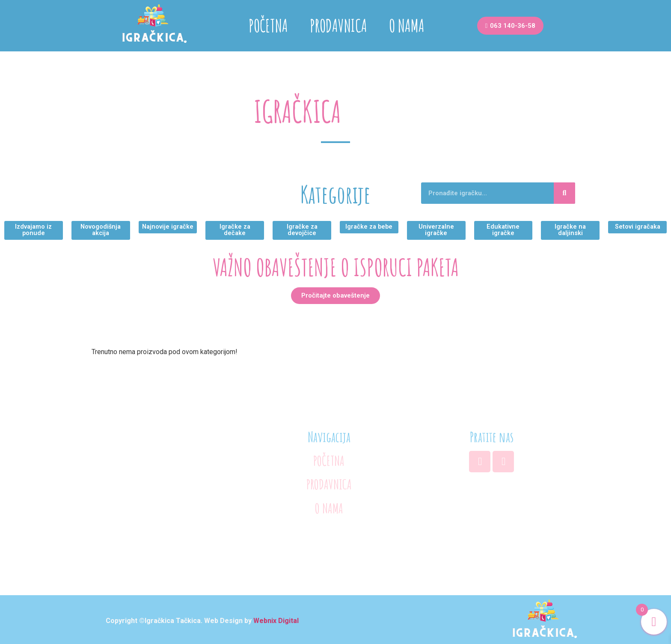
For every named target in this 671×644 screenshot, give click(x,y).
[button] (510, 26)
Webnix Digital (276, 618)
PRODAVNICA (338, 25)
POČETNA (268, 25)
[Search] (564, 193)
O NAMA (407, 25)
